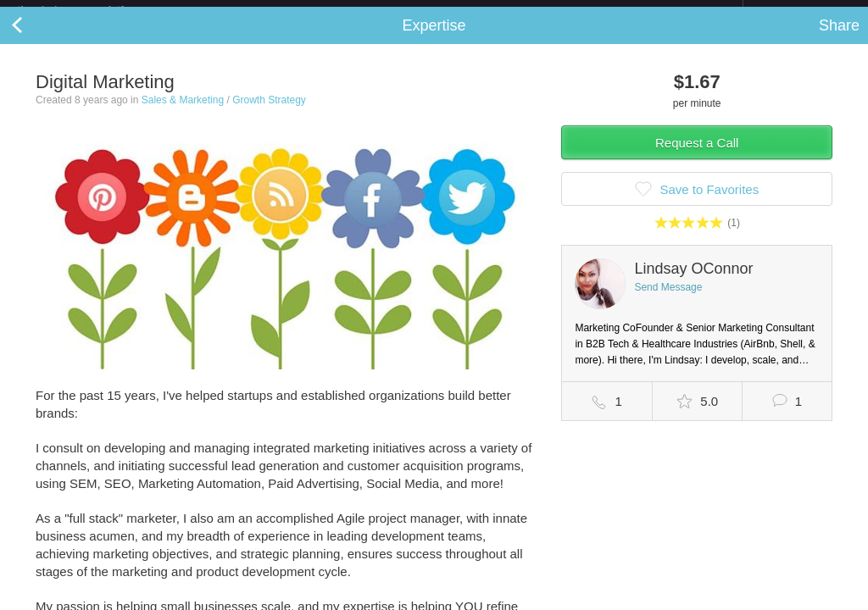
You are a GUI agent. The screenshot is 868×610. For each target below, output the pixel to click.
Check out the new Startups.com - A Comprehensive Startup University (559, 11)
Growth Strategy (269, 114)
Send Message (668, 301)
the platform (88, 10)
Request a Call (697, 156)
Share (839, 39)
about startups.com (803, 11)
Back (34, 39)
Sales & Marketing (183, 114)
